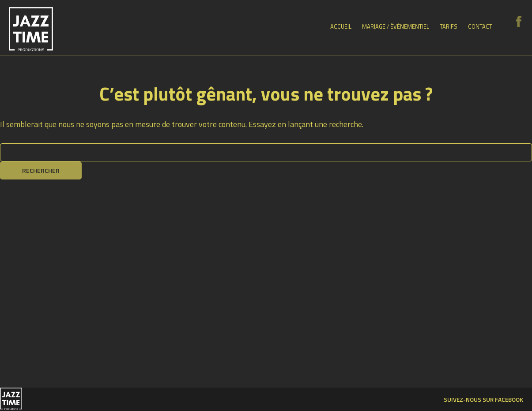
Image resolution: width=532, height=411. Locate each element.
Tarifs (449, 26)
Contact (480, 26)
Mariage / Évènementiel (396, 26)
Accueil (341, 26)
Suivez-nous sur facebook (483, 399)
